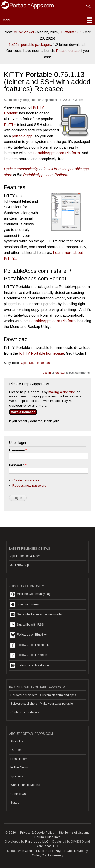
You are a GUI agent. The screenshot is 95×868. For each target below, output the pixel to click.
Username (18, 450)
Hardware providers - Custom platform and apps (43, 695)
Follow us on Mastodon (30, 666)
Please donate (68, 51)
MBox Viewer (24, 32)
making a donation (62, 392)
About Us (17, 741)
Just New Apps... (21, 565)
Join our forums (24, 605)
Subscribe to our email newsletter (36, 615)
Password (18, 465)
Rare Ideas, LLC (37, 842)
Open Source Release (36, 363)
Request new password (29, 485)
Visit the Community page (31, 594)
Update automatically (21, 169)
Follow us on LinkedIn (29, 655)
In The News (19, 767)
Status (15, 803)
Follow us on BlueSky (29, 635)
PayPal (60, 851)
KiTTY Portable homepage (41, 353)
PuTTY (10, 124)
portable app (22, 136)
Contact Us (18, 794)
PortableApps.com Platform (56, 153)
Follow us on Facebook (30, 645)
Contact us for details (25, 712)
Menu (7, 20)
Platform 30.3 (72, 32)
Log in (47, 373)
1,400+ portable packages (30, 45)
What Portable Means (25, 785)
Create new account (27, 480)
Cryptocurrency (52, 855)
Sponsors (17, 776)
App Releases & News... (27, 556)
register (60, 373)
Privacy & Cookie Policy (37, 833)
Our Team (17, 750)
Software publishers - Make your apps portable (42, 704)
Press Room (19, 759)
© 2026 (11, 833)
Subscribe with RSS (27, 625)
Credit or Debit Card (39, 851)
